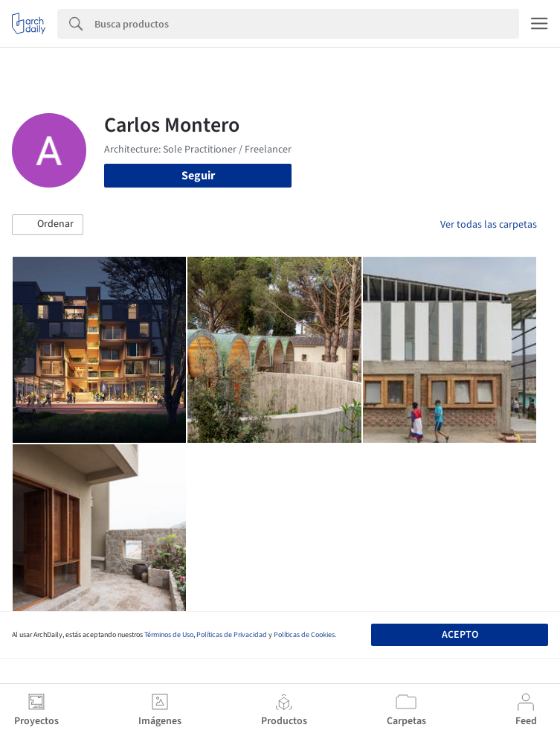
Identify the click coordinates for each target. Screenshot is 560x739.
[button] (48, 225)
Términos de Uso (169, 635)
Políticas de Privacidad (232, 635)
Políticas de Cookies (304, 635)
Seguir (198, 176)
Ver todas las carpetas (489, 225)
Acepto (460, 635)
